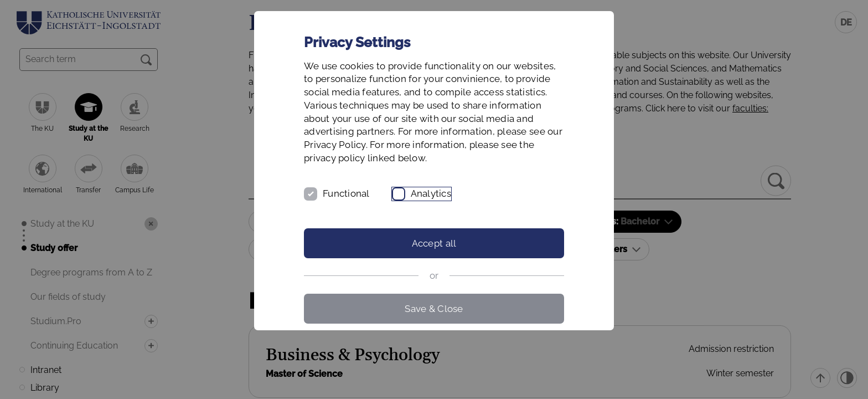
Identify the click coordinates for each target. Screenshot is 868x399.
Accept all (434, 243)
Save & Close (434, 309)
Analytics (431, 193)
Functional (346, 193)
